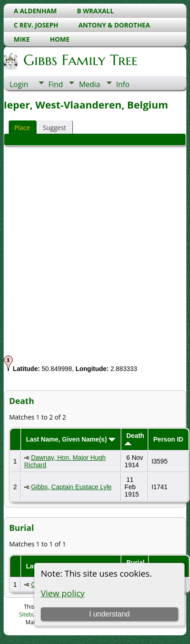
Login (19, 84)
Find (56, 84)
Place (22, 128)
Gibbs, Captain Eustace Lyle (71, 487)
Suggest (54, 128)
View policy (63, 593)
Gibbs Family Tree (80, 60)
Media (89, 84)
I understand (109, 614)
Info (123, 84)
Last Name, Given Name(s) (71, 439)
